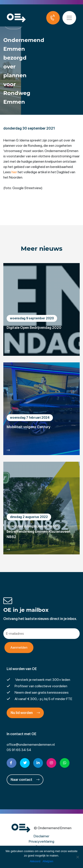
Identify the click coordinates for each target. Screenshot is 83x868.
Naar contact (25, 780)
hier (14, 172)
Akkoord (35, 861)
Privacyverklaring (41, 841)
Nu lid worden (25, 713)
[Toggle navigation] (69, 18)
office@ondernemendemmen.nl (31, 745)
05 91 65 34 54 (19, 750)
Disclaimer (41, 836)
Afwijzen (48, 861)
